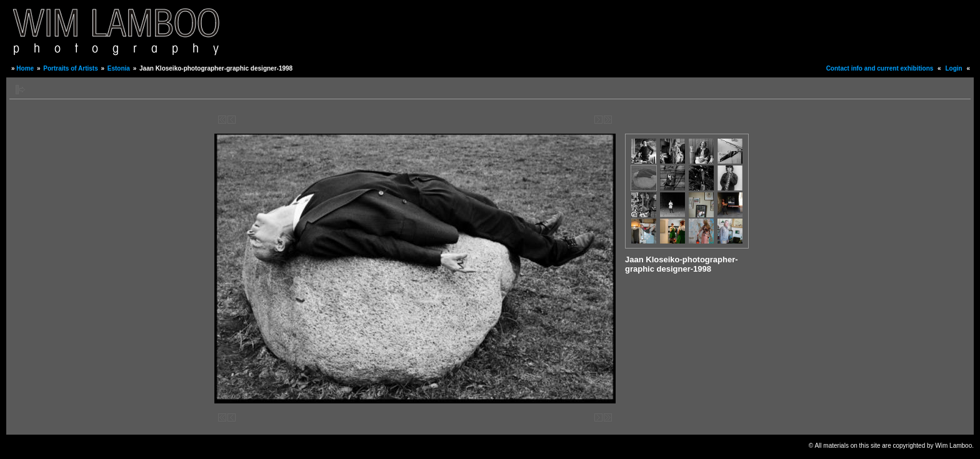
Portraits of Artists (70, 68)
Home (25, 68)
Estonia (119, 68)
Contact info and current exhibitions (880, 68)
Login (953, 68)
